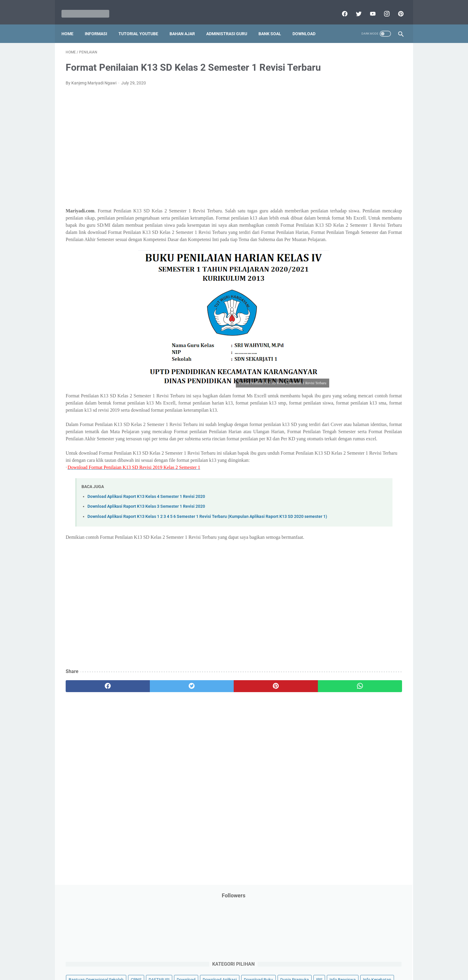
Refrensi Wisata (330, 359)
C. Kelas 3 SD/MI (337, 461)
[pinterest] (396, 7)
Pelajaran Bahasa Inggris (339, 268)
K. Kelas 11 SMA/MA (341, 545)
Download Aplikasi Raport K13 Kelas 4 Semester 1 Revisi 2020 (146, 556)
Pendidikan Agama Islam (339, 280)
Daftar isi (304, 958)
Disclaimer (165, 958)
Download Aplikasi (333, 155)
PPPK (374, 246)
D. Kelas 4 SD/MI (337, 471)
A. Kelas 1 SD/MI (337, 440)
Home (72, 24)
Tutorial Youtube (370, 393)
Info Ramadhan (366, 178)
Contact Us (280, 958)
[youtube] (368, 7)
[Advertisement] (178, 160)
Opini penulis (350, 246)
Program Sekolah (332, 325)
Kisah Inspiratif (330, 223)
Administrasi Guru (231, 24)
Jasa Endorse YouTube (366, 200)
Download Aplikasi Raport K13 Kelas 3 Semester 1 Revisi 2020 (146, 566)
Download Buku (372, 155)
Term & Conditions (229, 958)
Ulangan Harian (330, 405)
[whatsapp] (263, 760)
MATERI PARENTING (335, 234)
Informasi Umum (356, 189)
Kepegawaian (374, 212)
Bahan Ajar (186, 24)
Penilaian (391, 302)
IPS (355, 166)
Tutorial (387, 382)
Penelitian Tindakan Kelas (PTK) (345, 302)
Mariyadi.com (243, 971)
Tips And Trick (365, 371)
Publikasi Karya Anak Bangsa (343, 336)
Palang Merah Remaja (336, 257)
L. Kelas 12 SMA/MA (341, 555)
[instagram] (382, 7)
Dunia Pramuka (330, 166)
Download (308, 24)
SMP (372, 359)
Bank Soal (274, 24)
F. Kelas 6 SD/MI (336, 492)
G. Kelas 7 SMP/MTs (341, 503)
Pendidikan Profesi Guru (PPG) (344, 291)
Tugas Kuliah (361, 382)
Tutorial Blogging (331, 393)
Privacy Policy (193, 958)
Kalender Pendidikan (335, 212)
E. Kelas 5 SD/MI (337, 482)
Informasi (100, 24)
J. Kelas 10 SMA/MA (341, 534)
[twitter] (354, 7)
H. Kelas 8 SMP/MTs (341, 513)
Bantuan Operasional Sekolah (343, 132)
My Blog (323, 246)
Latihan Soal (363, 223)
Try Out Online (329, 382)
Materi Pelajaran (376, 234)
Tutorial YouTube (143, 24)
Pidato (375, 314)
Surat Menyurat (330, 371)
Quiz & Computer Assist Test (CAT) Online (354, 348)
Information (327, 200)
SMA (356, 359)
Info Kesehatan (330, 178)
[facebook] (340, 7)
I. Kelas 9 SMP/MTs (340, 524)
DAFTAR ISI (326, 143)
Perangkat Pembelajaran (339, 314)
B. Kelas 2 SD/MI (337, 450)
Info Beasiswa (378, 166)
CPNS (383, 132)
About (258, 958)
